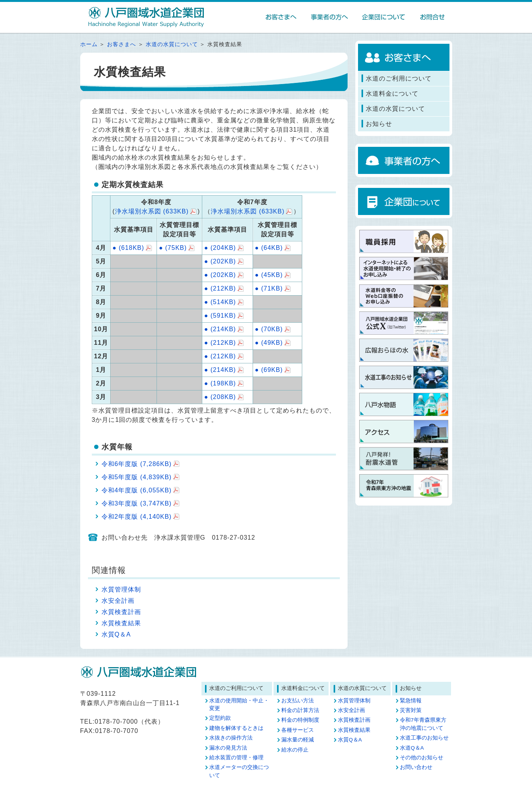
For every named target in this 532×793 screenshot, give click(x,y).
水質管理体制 (121, 589)
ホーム (89, 44)
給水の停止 (295, 750)
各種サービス (298, 730)
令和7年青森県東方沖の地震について (423, 724)
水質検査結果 (121, 623)
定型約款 (220, 718)
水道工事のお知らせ (424, 738)
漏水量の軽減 (298, 740)
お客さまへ (121, 44)
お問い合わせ (416, 767)
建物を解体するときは (236, 728)
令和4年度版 (137, 490)
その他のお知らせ (422, 758)
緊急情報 (411, 701)
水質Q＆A (116, 634)
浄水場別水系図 (152, 211)
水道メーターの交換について (239, 771)
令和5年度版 (137, 477)
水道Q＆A (412, 748)
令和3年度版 (137, 503)
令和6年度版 (137, 464)
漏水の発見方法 (228, 748)
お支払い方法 (298, 701)
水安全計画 (118, 601)
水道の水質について (172, 44)
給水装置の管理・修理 (236, 758)
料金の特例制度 (300, 720)
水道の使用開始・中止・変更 (239, 704)
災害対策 (411, 710)
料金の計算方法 (300, 710)
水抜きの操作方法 (231, 738)
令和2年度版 (137, 517)
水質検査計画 (121, 612)
